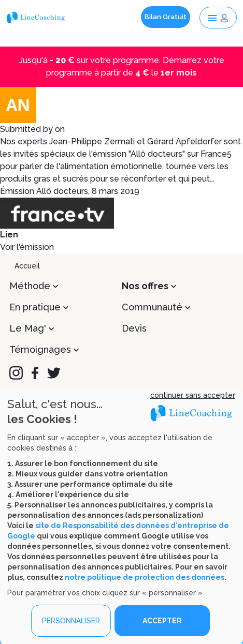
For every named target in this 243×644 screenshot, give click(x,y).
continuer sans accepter (193, 395)
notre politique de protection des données (145, 577)
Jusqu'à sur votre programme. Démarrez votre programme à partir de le (122, 66)
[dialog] (121, 516)
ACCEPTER (162, 621)
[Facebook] (35, 373)
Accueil (27, 266)
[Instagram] (16, 373)
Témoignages (40, 349)
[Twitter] (54, 373)
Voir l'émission (27, 247)
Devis (134, 328)
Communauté (152, 307)
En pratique (35, 307)
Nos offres (145, 286)
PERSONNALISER (71, 621)
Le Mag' (28, 328)
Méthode (30, 286)
